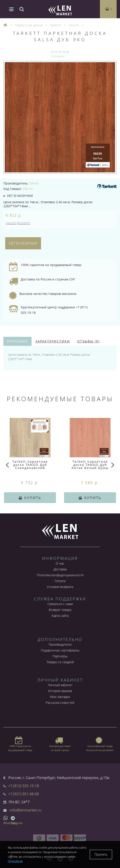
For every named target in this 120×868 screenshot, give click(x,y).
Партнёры (60, 656)
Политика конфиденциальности (60, 575)
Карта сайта (60, 616)
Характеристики (53, 341)
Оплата (60, 581)
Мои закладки (60, 697)
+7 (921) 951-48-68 (23, 794)
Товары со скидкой (60, 662)
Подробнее (15, 861)
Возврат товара (60, 610)
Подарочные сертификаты (60, 650)
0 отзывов (58, 56)
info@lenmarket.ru (26, 810)
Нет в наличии (23, 243)
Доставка (60, 569)
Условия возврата (60, 587)
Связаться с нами (60, 604)
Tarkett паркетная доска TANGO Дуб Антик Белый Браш (90, 465)
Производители (60, 644)
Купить (30, 498)
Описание (17, 341)
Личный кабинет (60, 685)
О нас (60, 563)
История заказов (60, 691)
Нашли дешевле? (18, 223)
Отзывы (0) (88, 341)
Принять (101, 854)
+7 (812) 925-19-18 (23, 786)
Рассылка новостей (60, 703)
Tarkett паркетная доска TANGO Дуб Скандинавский (30, 465)
